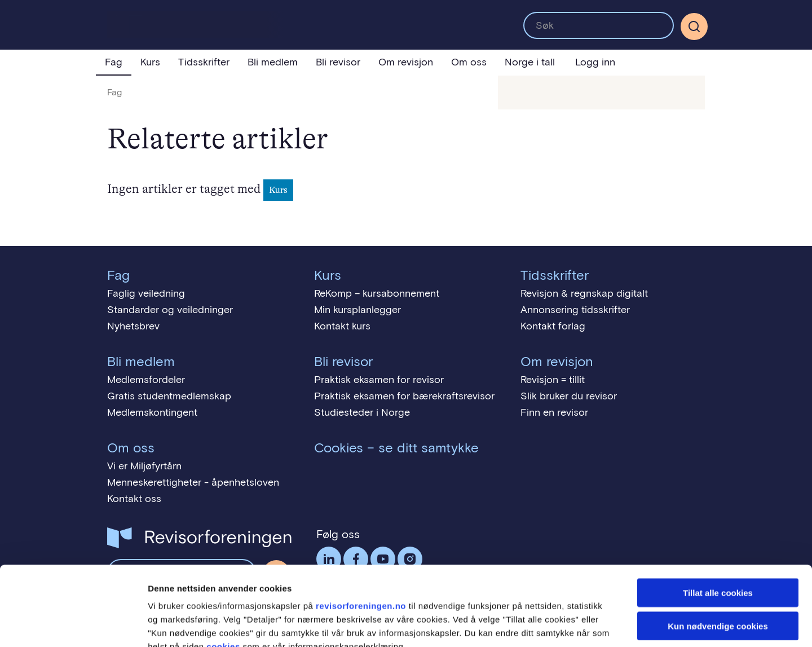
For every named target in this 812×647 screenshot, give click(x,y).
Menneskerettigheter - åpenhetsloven (193, 482)
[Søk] (694, 27)
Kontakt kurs (342, 326)
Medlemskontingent (152, 412)
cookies (223, 579)
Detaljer (601, 625)
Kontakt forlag (553, 326)
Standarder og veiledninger (170, 310)
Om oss (469, 62)
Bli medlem (273, 62)
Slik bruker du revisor (569, 396)
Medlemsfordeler (146, 380)
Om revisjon (406, 62)
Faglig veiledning (146, 293)
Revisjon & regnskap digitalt (584, 293)
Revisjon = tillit (553, 380)
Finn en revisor (554, 412)
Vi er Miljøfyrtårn (144, 466)
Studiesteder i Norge (362, 412)
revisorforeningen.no (361, 538)
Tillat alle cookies (718, 525)
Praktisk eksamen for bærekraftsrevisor (404, 396)
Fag (114, 62)
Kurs (150, 62)
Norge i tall (530, 62)
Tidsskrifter (204, 62)
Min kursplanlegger (358, 310)
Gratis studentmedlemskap (169, 396)
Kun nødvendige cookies (718, 559)
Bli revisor (338, 62)
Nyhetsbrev (133, 326)
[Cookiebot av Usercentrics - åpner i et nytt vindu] (73, 625)
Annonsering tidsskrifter (575, 310)
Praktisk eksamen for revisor (379, 380)
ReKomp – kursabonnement (377, 293)
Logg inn (595, 62)
